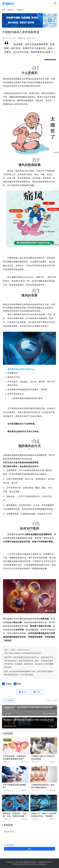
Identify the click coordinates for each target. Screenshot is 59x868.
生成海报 (9, 700)
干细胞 (10, 554)
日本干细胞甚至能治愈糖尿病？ (14, 786)
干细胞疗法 (21, 38)
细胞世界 (26, 862)
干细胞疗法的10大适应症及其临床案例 (43, 757)
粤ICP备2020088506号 (21, 864)
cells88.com (42, 864)
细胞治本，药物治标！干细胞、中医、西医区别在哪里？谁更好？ (14, 815)
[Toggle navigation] (55, 3)
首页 (4, 10)
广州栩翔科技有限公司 (45, 862)
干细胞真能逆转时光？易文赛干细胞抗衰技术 (43, 786)
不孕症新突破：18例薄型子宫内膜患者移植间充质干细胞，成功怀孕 (15, 758)
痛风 (34, 48)
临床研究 (7, 769)
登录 (6, 845)
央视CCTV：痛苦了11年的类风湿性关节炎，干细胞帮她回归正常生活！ (44, 815)
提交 (30, 849)
